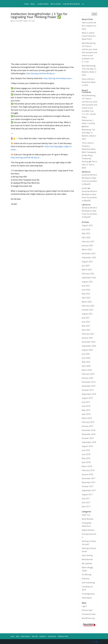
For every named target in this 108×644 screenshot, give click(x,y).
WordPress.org (88, 618)
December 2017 (89, 478)
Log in (84, 606)
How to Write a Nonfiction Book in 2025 (89, 82)
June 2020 (86, 358)
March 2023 (87, 270)
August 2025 (87, 225)
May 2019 (86, 410)
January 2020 (87, 378)
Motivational (87, 559)
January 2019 (87, 426)
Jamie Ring (15, 21)
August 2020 (87, 350)
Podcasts (86, 579)
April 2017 (86, 506)
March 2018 (87, 466)
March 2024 (87, 249)
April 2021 (86, 330)
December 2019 (89, 382)
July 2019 (86, 402)
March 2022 (87, 302)
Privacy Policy (52, 636)
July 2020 (86, 354)
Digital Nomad (88, 530)
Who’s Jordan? (56, 4)
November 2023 (89, 253)
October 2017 (88, 486)
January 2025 (87, 245)
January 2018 (87, 474)
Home (27, 4)
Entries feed (87, 610)
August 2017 (87, 494)
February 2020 (88, 374)
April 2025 (86, 238)
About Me (35, 636)
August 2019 (87, 398)
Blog (32, 4)
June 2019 (86, 406)
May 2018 (86, 458)
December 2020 (89, 342)
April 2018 (86, 462)
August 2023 (87, 262)
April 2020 (86, 366)
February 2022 (88, 306)
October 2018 (88, 438)
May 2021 (86, 326)
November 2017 (89, 482)
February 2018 (88, 470)
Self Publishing (88, 583)
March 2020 (87, 370)
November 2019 (89, 386)
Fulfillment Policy (63, 636)
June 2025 (86, 229)
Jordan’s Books (43, 4)
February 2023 (88, 274)
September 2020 (89, 346)
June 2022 (86, 290)
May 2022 (86, 294)
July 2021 (86, 318)
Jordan (85, 188)
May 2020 (86, 362)
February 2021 (88, 334)
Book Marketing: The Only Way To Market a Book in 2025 (89, 133)
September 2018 (89, 442)
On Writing (87, 575)
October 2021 (88, 310)
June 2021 (86, 322)
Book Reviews (88, 519)
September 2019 (89, 394)
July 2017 (86, 498)
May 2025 (86, 233)
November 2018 (89, 434)
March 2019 (87, 418)
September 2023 (89, 257)
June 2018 (86, 454)
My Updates (87, 563)
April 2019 (86, 414)
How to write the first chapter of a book (89, 26)
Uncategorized (88, 594)
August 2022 (87, 282)
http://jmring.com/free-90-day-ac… (41, 73)
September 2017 (89, 490)
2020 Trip (86, 515)
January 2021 (87, 338)
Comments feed (89, 614)
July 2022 (86, 286)
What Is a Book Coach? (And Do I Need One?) (89, 36)
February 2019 (88, 422)
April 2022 (86, 298)
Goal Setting (87, 555)
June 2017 (86, 502)
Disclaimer (43, 636)
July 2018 (86, 450)
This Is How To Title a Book (89, 165)
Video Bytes (32, 21)
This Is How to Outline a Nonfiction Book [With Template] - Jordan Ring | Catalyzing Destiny (89, 152)
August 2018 (87, 446)
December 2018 (89, 430)
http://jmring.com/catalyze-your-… (59, 78)
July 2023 (86, 266)
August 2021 (87, 314)
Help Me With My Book (71, 4)
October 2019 (88, 390)
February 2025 (88, 241)
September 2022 (89, 278)
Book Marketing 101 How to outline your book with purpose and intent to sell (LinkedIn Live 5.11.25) (89, 52)
